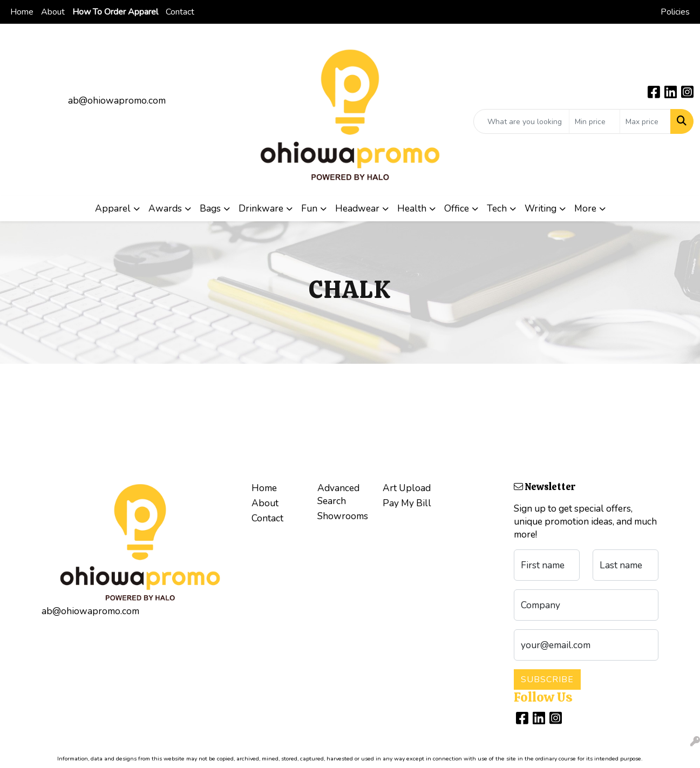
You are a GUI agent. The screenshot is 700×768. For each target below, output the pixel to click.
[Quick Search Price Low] (594, 121)
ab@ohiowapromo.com (117, 100)
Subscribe (547, 679)
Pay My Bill (407, 503)
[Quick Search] (521, 121)
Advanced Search (338, 494)
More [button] (585, 208)
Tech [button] (497, 208)
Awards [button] (165, 208)
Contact (180, 12)
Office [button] (457, 208)
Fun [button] (309, 208)
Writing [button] (541, 208)
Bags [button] (210, 208)
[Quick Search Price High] (645, 121)
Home (22, 12)
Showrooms (343, 516)
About (53, 12)
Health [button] (412, 208)
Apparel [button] (113, 208)
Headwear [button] (357, 208)
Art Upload (407, 488)
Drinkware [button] (261, 208)
